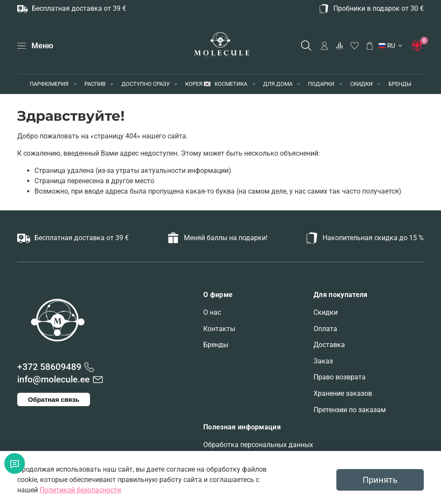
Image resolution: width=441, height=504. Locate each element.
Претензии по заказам (350, 410)
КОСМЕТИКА (231, 84)
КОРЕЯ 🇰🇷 (198, 84)
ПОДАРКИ (321, 84)
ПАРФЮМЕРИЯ (49, 84)
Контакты (219, 329)
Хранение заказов (343, 393)
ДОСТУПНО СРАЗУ (146, 84)
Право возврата (340, 377)
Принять (380, 480)
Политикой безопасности (80, 490)
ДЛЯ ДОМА (278, 84)
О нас (212, 312)
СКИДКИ (361, 84)
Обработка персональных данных (258, 445)
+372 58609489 (49, 367)
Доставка (329, 345)
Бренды (216, 345)
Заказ (323, 361)
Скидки (326, 312)
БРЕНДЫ (400, 84)
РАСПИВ (95, 84)
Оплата (325, 329)
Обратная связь (54, 399)
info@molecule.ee (53, 379)
